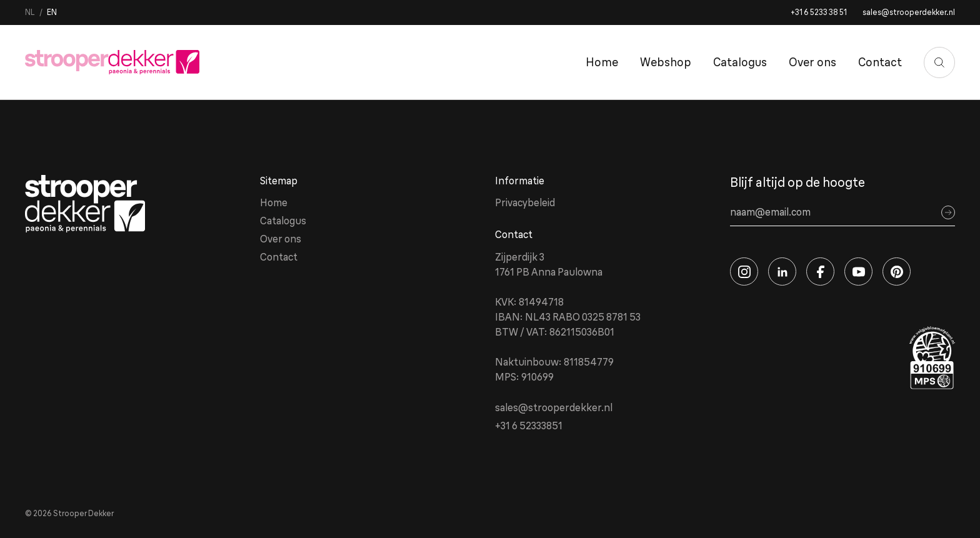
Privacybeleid (525, 202)
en (52, 12)
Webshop (666, 62)
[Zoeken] (939, 62)
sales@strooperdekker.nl (909, 12)
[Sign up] (948, 212)
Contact (880, 62)
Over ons (812, 62)
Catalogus (740, 62)
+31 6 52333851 (529, 426)
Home (602, 62)
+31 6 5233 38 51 (819, 12)
